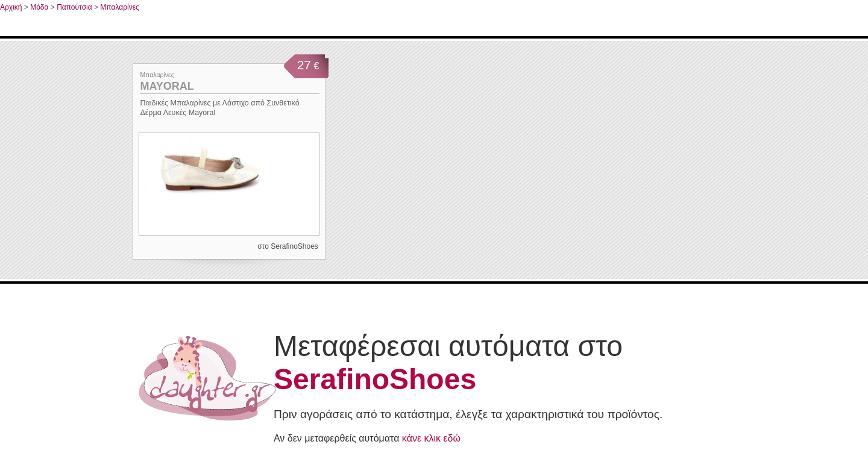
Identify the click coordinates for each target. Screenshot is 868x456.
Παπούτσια (74, 7)
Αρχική (11, 7)
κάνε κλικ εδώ (431, 438)
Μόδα (39, 7)
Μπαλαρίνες (119, 7)
